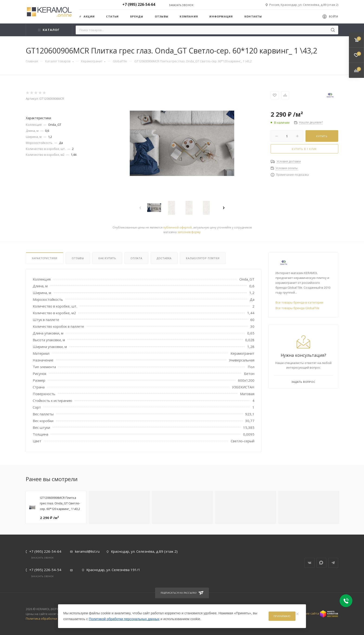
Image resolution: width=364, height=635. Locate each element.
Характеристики (45, 258)
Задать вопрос (303, 382)
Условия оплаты (287, 168)
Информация (221, 16)
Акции (87, 16)
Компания (189, 16)
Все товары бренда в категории (299, 302)
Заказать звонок (181, 5)
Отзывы (162, 16)
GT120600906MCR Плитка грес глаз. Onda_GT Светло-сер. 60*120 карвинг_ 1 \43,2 (60, 503)
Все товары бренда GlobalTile (297, 308)
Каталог (49, 30)
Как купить (107, 258)
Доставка (164, 258)
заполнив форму (189, 232)
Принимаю (282, 616)
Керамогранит (93, 61)
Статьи (112, 16)
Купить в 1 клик (304, 149)
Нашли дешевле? (311, 122)
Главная (32, 61)
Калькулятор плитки (203, 258)
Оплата (136, 258)
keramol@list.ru (87, 551)
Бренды (137, 16)
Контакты (253, 16)
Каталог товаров (59, 61)
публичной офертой (177, 227)
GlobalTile (120, 61)
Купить (322, 136)
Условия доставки (289, 161)
